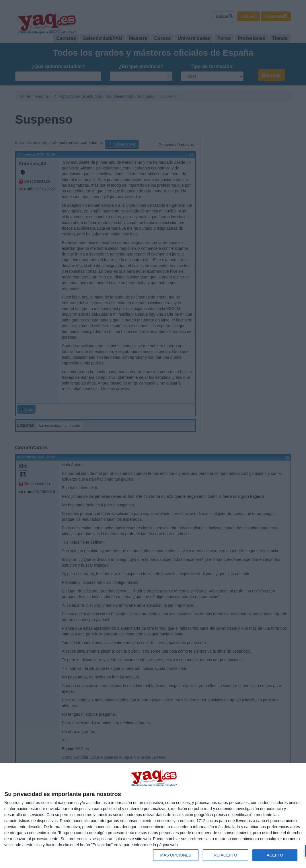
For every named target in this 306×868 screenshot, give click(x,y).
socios (47, 803)
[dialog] (153, 816)
